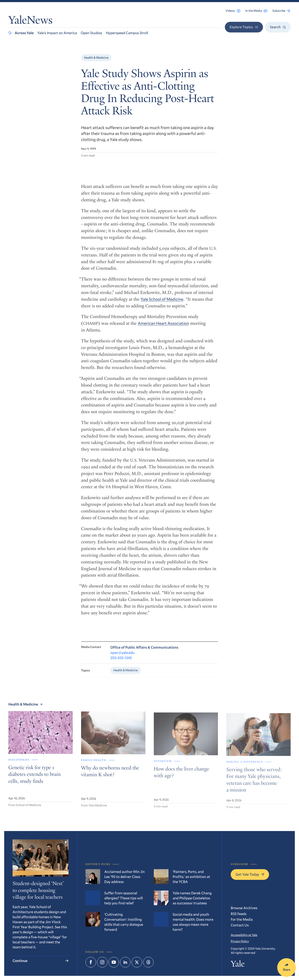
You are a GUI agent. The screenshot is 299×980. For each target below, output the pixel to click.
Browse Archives (244, 908)
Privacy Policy (240, 941)
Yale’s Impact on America (57, 33)
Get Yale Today (250, 874)
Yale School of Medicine (162, 302)
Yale (238, 965)
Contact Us (240, 925)
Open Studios (91, 33)
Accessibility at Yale (244, 935)
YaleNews (30, 21)
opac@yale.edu (122, 656)
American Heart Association (163, 326)
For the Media (242, 919)
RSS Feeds (239, 914)
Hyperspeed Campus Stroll (127, 33)
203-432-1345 (121, 661)
